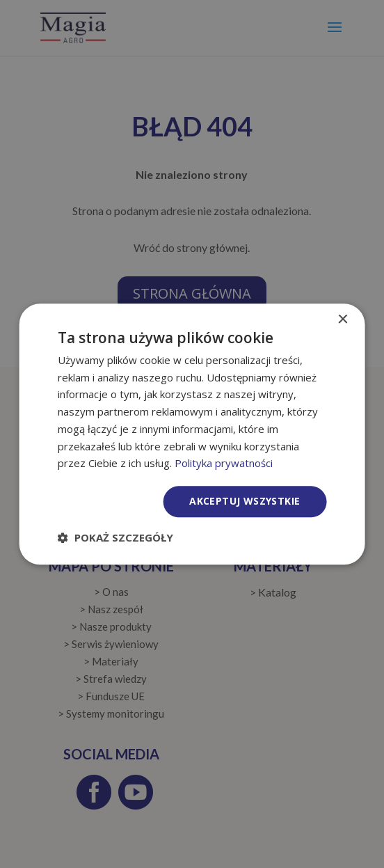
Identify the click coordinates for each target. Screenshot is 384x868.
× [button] (342, 320)
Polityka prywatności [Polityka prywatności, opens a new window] (224, 464)
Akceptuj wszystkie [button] (245, 501)
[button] (115, 537)
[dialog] (192, 434)
